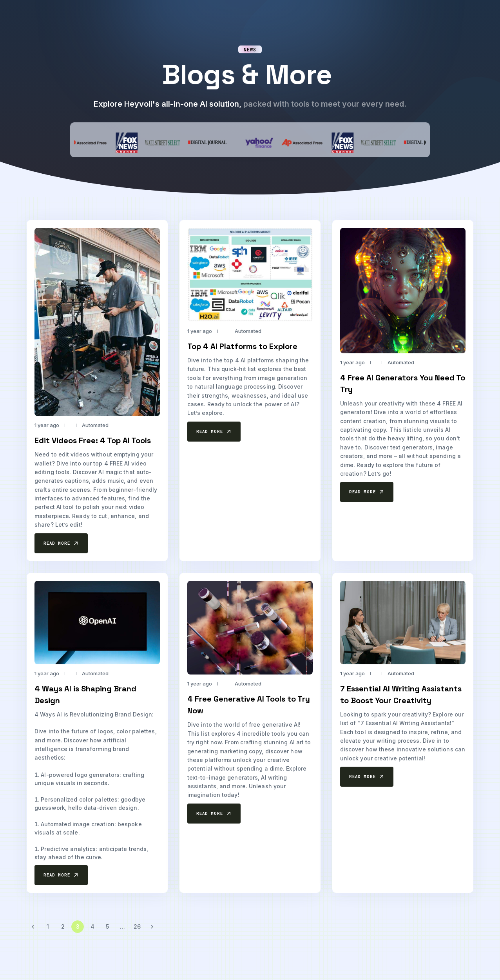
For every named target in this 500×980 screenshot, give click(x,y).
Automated (95, 425)
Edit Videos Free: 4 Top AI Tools (93, 440)
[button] (61, 543)
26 (137, 926)
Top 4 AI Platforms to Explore (242, 346)
